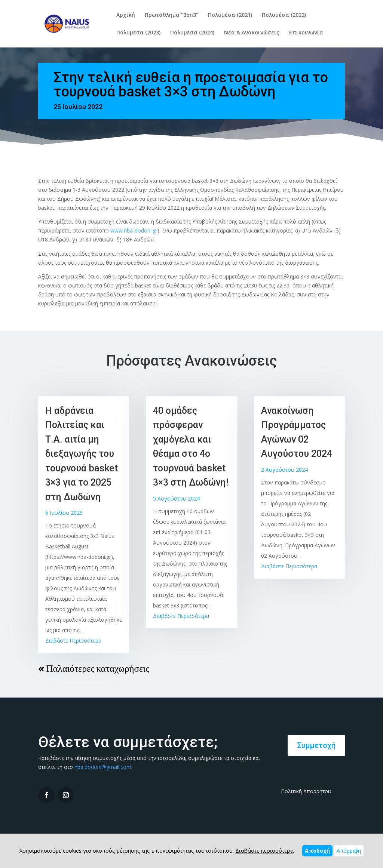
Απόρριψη (349, 851)
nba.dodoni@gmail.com (103, 767)
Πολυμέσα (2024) (192, 33)
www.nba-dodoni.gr (134, 230)
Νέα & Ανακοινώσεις (252, 33)
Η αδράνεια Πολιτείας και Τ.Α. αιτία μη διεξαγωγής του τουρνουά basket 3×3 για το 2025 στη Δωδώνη (82, 454)
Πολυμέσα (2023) (138, 33)
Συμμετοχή (316, 745)
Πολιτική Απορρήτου (306, 791)
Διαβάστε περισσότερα (264, 851)
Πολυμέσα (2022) (284, 15)
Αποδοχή (317, 851)
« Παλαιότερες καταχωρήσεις (94, 669)
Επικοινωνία (306, 33)
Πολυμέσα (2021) (230, 15)
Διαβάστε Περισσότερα (73, 641)
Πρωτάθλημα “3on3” (171, 15)
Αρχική (126, 15)
